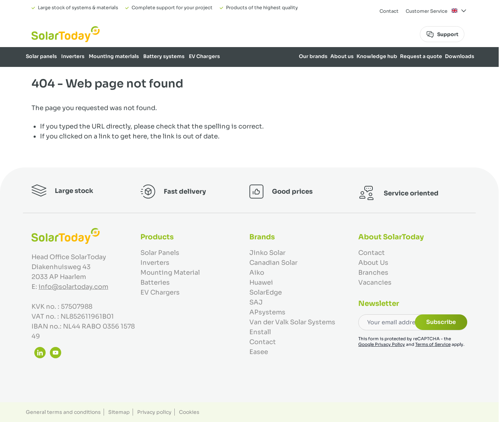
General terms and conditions (63, 412)
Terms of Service (433, 344)
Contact (389, 11)
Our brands (313, 56)
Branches (373, 273)
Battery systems (164, 56)
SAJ (256, 302)
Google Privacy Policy (382, 344)
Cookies (189, 412)
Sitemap (119, 412)
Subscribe (441, 322)
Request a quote (421, 56)
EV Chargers (204, 56)
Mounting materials (114, 56)
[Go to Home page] (66, 34)
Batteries (155, 283)
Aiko (257, 273)
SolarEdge (266, 292)
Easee (259, 352)
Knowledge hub (377, 56)
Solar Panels (160, 253)
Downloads (460, 56)
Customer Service (427, 11)
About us (342, 56)
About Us (373, 263)
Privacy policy (154, 412)
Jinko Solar (267, 253)
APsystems (267, 312)
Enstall (260, 332)
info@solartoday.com (73, 287)
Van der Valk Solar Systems (292, 322)
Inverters (73, 56)
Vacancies (375, 283)
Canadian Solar (273, 263)
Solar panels (41, 56)
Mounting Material (170, 273)
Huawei (261, 283)
